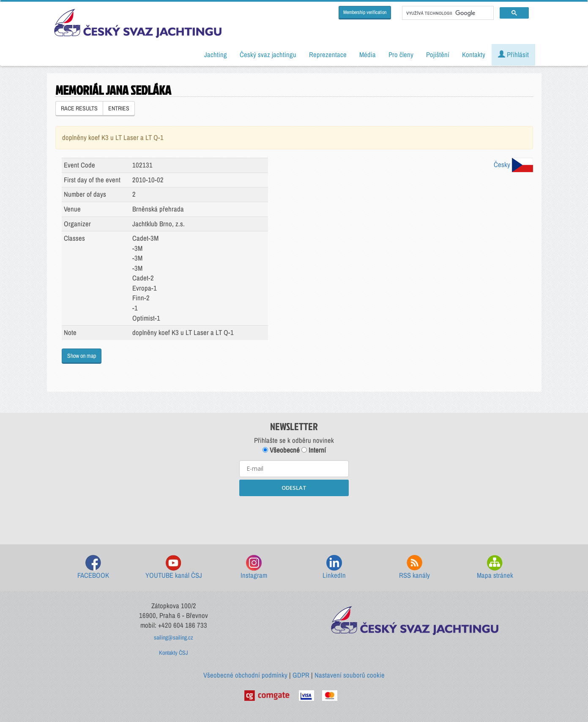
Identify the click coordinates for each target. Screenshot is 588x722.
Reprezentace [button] (328, 55)
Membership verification (365, 12)
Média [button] (368, 55)
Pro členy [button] (401, 55)
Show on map (82, 356)
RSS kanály (414, 567)
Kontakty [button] (474, 55)
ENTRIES (119, 108)
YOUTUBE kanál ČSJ (174, 567)
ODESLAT (294, 488)
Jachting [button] (216, 55)
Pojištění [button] (438, 55)
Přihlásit (513, 55)
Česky (513, 165)
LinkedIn (334, 567)
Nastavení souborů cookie (350, 675)
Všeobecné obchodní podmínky (245, 675)
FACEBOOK (93, 567)
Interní (314, 450)
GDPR (301, 675)
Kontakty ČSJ (174, 653)
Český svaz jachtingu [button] (268, 55)
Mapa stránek (495, 567)
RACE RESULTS (79, 108)
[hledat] (447, 13)
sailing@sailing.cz (174, 637)
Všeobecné (281, 450)
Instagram (254, 567)
